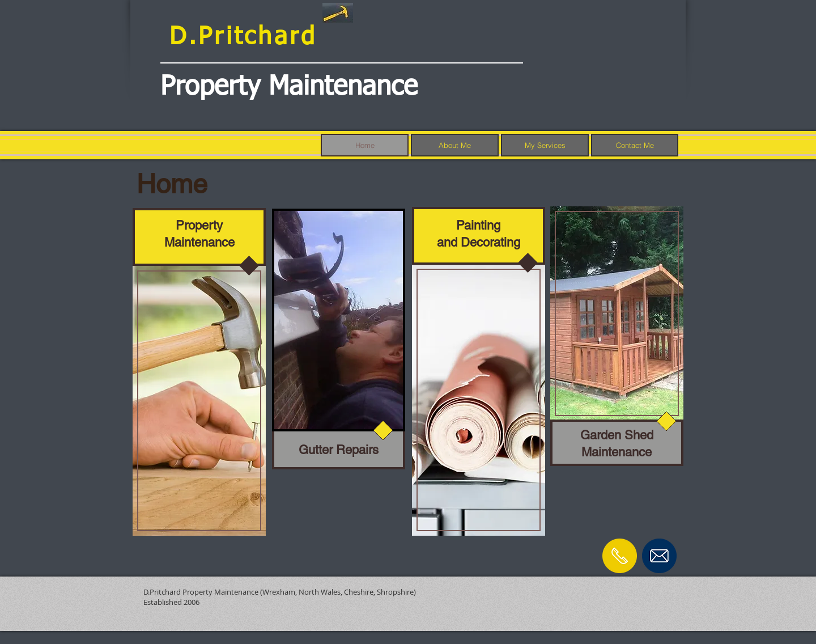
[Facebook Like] (644, 589)
